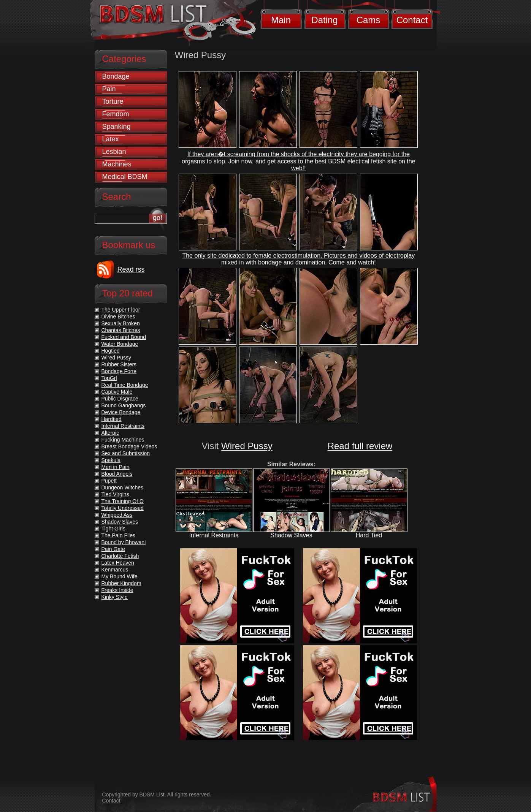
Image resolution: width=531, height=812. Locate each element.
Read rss (131, 269)
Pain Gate (113, 549)
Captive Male (117, 392)
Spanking (117, 127)
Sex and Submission (126, 453)
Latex (111, 139)
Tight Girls (113, 529)
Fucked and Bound (124, 337)
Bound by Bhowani (124, 542)
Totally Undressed (123, 508)
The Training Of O (123, 501)
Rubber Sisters (119, 364)
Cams (369, 20)
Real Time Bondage (125, 385)
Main (281, 20)
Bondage (116, 76)
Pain (109, 89)
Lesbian (114, 152)
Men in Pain (116, 467)
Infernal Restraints (214, 535)
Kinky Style (115, 597)
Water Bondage (120, 344)
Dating (324, 20)
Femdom (116, 114)
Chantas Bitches (121, 330)
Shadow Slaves (291, 535)
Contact (412, 20)
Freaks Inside (117, 590)
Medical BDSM (125, 177)
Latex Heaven (118, 563)
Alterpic (110, 433)
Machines (117, 164)
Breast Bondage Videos (129, 446)
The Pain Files (118, 535)
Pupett (109, 481)
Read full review (360, 446)
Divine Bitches (118, 317)
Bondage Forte (119, 371)
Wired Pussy (247, 446)
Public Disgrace (120, 399)
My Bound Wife (120, 576)
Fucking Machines (123, 440)
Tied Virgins (115, 494)
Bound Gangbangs (124, 405)
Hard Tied (369, 535)
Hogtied (111, 351)
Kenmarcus (115, 570)
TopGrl (109, 378)
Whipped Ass (117, 515)
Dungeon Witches (123, 488)
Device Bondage (121, 412)
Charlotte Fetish (120, 556)
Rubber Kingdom (121, 583)
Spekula (111, 460)
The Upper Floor (121, 310)
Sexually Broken (121, 323)
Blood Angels (117, 474)
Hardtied (112, 419)
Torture (113, 101)
